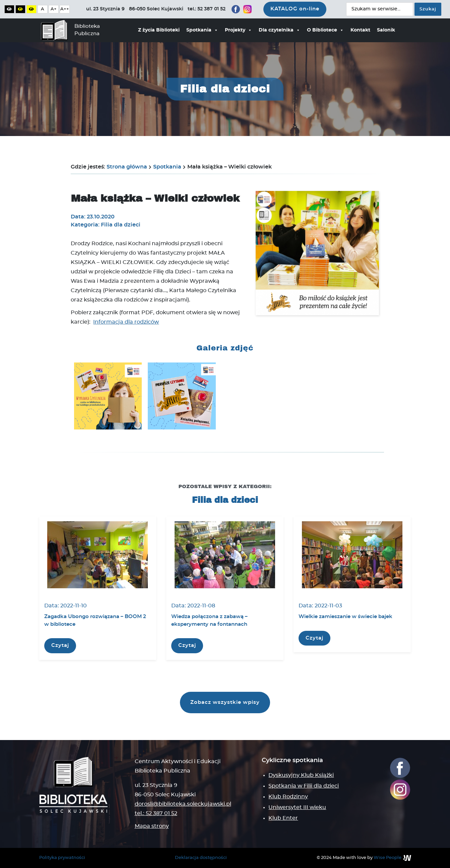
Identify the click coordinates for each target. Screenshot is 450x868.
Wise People (388, 858)
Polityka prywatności (62, 858)
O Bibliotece (325, 30)
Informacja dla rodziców (126, 322)
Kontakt (360, 30)
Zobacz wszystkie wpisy (225, 702)
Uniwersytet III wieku (297, 807)
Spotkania (202, 30)
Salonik (386, 30)
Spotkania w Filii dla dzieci (304, 786)
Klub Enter (283, 818)
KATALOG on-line (295, 9)
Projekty (238, 30)
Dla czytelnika (279, 30)
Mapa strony (152, 826)
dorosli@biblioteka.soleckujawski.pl (183, 804)
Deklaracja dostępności (201, 858)
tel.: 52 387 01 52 (156, 813)
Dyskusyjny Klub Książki (301, 775)
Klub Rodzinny (288, 797)
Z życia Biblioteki (159, 30)
